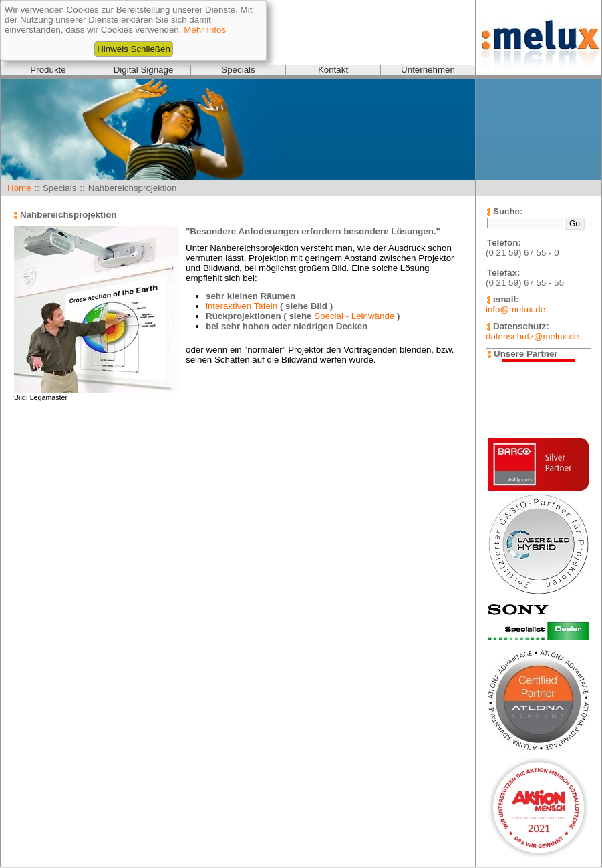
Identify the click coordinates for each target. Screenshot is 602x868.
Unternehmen (428, 70)
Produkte (48, 70)
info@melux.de (515, 309)
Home (19, 188)
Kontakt (333, 70)
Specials (238, 70)
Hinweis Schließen (134, 49)
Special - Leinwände (354, 316)
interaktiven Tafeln (242, 306)
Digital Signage (144, 70)
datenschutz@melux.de (532, 336)
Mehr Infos (205, 30)
